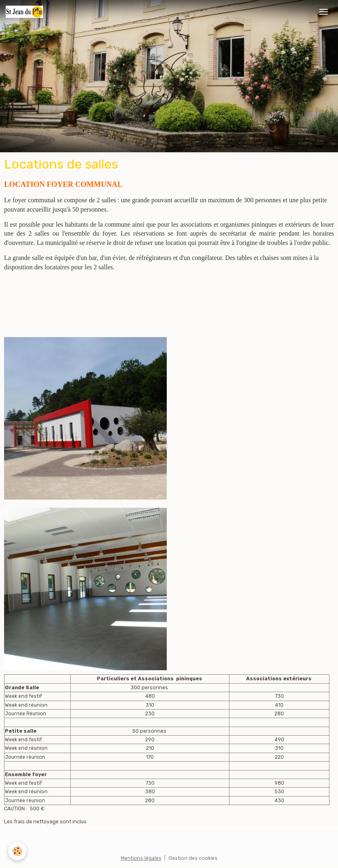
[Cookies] (17, 851)
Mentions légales (141, 858)
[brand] (26, 12)
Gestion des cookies (193, 858)
